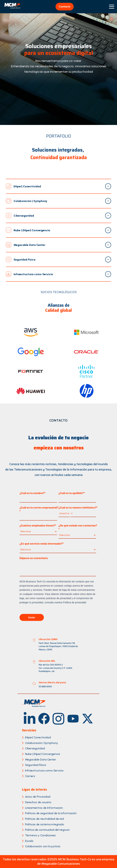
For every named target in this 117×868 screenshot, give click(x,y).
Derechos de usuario (38, 802)
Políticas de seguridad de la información (51, 813)
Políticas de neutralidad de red (44, 819)
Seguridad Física (36, 765)
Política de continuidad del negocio (47, 830)
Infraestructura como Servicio (44, 771)
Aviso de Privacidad (38, 797)
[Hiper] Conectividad (38, 737)
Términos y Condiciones (40, 835)
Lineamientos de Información (44, 808)
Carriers (30, 776)
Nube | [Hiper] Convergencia (42, 754)
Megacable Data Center (41, 760)
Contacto (65, 7)
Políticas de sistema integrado (45, 824)
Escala (29, 841)
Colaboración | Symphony (42, 743)
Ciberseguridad (35, 748)
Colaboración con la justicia (43, 846)
